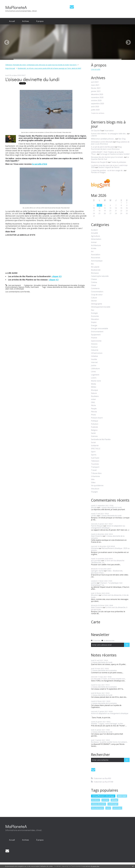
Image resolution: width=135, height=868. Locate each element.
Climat (94, 285)
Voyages (94, 492)
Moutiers (95, 595)
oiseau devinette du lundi (57, 287)
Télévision (95, 461)
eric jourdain (96, 561)
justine (94, 583)
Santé (93, 433)
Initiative (94, 356)
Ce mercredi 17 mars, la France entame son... (108, 679)
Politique (95, 421)
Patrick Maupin (97, 526)
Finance (94, 338)
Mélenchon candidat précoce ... (103, 139)
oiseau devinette (99, 804)
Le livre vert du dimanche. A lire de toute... (110, 596)
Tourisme (95, 464)
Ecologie (81, 285)
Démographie (97, 304)
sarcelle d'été (79, 287)
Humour (94, 347)
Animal (44, 285)
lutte (108, 808)
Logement (95, 375)
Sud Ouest (35, 287)
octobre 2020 (96, 101)
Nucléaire (95, 396)
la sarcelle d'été (40, 164)
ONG (93, 402)
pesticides (117, 808)
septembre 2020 (97, 104)
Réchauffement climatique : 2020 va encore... (110, 549)
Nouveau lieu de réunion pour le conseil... (107, 157)
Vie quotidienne (97, 486)
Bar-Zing (122, 139)
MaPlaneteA (16, 7)
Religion (94, 430)
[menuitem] (12, 21)
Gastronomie (96, 341)
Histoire (94, 344)
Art (92, 252)
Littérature (95, 369)
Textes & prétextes (119, 162)
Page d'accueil (10, 68)
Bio (92, 264)
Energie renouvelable (100, 329)
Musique (94, 390)
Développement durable (68, 285)
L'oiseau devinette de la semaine (108, 537)
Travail (94, 470)
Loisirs (94, 378)
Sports (94, 455)
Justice (94, 365)
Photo (27, 287)
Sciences (94, 436)
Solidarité (95, 446)
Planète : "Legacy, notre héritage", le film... (107, 724)
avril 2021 (95, 82)
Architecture (96, 245)
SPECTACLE (96, 449)
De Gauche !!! (96, 131)
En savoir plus (95, 866)
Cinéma (94, 282)
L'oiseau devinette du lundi (32, 79)
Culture (94, 298)
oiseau (70, 287)
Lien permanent (13, 285)
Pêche (93, 405)
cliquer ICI (57, 276)
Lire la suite (96, 69)
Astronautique (97, 261)
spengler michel (97, 571)
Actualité (37, 285)
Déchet (94, 301)
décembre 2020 (97, 94)
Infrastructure (97, 353)
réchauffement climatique (103, 796)
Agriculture (95, 236)
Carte (96, 622)
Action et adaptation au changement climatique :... (108, 527)
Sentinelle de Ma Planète (101, 439)
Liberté (94, 136)
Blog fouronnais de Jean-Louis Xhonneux (106, 148)
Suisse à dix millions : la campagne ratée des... (109, 134)
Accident (94, 230)
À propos (40, 21)
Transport (95, 467)
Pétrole (94, 412)
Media (93, 384)
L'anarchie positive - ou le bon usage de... (107, 170)
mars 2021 (95, 85)
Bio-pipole (95, 267)
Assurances (96, 258)
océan (93, 399)
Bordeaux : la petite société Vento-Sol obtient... (109, 742)
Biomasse (95, 273)
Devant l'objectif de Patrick (109, 167)
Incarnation (109, 131)
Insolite (94, 359)
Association (96, 255)
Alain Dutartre (97, 536)
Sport (93, 452)
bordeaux (96, 800)
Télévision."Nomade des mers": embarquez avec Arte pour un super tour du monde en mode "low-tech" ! (41, 65)
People (94, 409)
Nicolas (94, 507)
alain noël (9, 289)
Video (93, 482)
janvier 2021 (96, 91)
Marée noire (96, 381)
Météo (94, 387)
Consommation (97, 292)
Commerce (95, 288)
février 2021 (96, 88)
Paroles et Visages (98, 172)
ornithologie (19, 289)
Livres (93, 372)
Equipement (96, 335)
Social (93, 442)
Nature (21, 287)
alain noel (122, 796)
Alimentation (96, 239)
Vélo (93, 479)
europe (105, 800)
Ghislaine (95, 548)
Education (95, 319)
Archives (26, 21)
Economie (95, 316)
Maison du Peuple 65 (99, 162)
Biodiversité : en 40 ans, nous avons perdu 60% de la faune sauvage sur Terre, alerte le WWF (49, 68)
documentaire (97, 808)
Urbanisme (95, 476)
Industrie (95, 350)
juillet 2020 (95, 110)
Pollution (95, 424)
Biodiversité (52, 285)
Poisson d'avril (97, 418)
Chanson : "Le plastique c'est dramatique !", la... (107, 584)
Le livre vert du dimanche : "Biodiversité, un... (108, 562)
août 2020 (95, 107)
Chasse (94, 279)
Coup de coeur (97, 295)
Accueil (12, 21)
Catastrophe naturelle (100, 276)
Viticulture (95, 489)
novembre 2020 (97, 97)
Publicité (94, 427)
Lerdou (94, 516)
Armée (94, 248)
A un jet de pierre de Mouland (103, 147)
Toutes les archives (98, 113)
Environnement (11, 287)
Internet (94, 362)
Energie (94, 325)
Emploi (94, 322)
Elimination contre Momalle (102, 142)
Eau (93, 310)
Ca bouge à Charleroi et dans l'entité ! (115, 154)
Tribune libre (96, 473)
